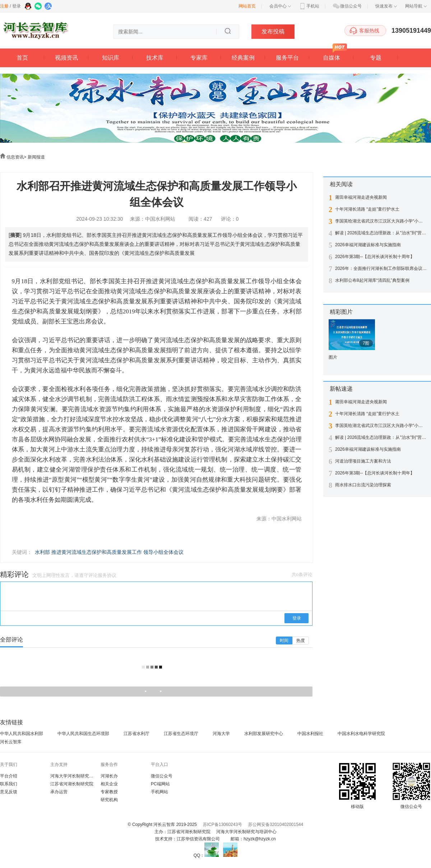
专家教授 (109, 792)
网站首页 (247, 6)
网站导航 (416, 6)
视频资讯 (66, 58)
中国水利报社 (310, 734)
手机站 (309, 6)
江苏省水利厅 (136, 734)
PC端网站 (160, 784)
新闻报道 (36, 157)
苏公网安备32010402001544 (276, 825)
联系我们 (9, 784)
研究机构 (109, 800)
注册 (4, 6)
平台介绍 (9, 776)
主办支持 (59, 764)
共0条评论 (302, 575)
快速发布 (386, 6)
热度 (301, 640)
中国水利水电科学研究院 (361, 734)
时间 (284, 640)
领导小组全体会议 (163, 552)
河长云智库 (11, 742)
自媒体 (332, 58)
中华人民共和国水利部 (22, 734)
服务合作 (109, 764)
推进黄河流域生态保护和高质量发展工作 (97, 552)
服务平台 (287, 58)
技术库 (155, 58)
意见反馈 (9, 792)
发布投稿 (273, 31)
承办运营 (59, 792)
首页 (22, 58)
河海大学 (221, 734)
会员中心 (280, 6)
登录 (17, 6)
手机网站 (159, 792)
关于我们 (9, 764)
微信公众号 (347, 6)
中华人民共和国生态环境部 (83, 734)
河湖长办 (109, 776)
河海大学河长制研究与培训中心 (80, 776)
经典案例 (243, 58)
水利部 (42, 552)
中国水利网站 (160, 219)
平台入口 (159, 764)
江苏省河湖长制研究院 (72, 784)
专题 (376, 58)
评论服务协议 (102, 575)
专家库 (199, 58)
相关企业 (109, 784)
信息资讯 (15, 157)
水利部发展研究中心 (264, 734)
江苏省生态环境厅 (181, 734)
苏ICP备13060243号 (223, 825)
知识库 (111, 58)
